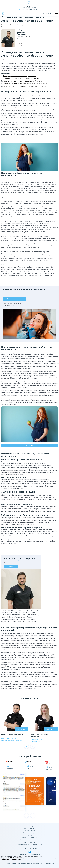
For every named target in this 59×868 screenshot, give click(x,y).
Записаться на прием (14, 299)
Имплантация (29, 826)
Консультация (30, 445)
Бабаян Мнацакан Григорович (12, 734)
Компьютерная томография (30, 840)
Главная (4, 25)
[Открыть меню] (56, 14)
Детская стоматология (29, 838)
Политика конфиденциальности (11, 860)
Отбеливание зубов (30, 833)
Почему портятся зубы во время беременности (19, 76)
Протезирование (29, 828)
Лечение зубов (29, 831)
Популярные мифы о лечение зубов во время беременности (24, 81)
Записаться (11, 566)
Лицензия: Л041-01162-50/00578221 (12, 858)
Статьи (12, 25)
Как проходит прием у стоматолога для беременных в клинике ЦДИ (27, 86)
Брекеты (29, 835)
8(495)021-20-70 (47, 13)
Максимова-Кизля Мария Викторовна (40, 735)
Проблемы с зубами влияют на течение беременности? (22, 78)
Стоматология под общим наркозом (29, 844)
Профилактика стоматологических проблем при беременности (25, 84)
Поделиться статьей (10, 60)
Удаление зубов (30, 842)
